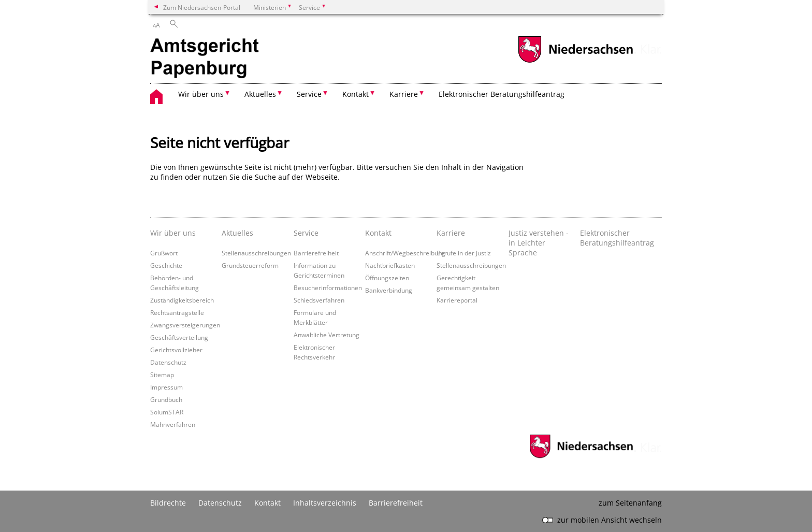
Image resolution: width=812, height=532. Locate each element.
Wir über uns (173, 233)
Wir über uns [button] (201, 94)
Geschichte (166, 265)
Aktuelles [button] (260, 94)
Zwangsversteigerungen (185, 325)
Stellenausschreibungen (256, 253)
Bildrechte (168, 503)
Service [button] (309, 94)
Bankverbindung (389, 290)
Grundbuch (166, 399)
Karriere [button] (404, 94)
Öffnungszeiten (387, 278)
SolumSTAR (167, 412)
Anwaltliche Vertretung (327, 335)
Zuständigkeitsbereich (182, 300)
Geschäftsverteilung (179, 337)
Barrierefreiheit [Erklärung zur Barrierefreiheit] (396, 503)
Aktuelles (237, 233)
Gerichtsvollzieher (176, 350)
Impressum (166, 387)
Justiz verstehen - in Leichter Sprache (539, 243)
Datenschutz (168, 362)
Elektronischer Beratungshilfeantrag (502, 94)
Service (306, 233)
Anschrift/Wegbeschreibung (405, 253)
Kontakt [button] (356, 94)
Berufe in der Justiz (464, 253)
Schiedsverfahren (319, 300)
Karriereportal (457, 300)
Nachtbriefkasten (390, 265)
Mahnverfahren (173, 424)
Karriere (451, 233)
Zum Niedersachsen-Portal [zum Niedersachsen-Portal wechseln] (202, 7)
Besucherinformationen (328, 287)
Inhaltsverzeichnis (325, 503)
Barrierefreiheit (316, 253)
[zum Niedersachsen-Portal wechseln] (575, 61)
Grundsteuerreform (250, 265)
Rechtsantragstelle (177, 312)
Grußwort (164, 253)
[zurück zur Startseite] (207, 60)
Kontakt (378, 233)
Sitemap (162, 375)
